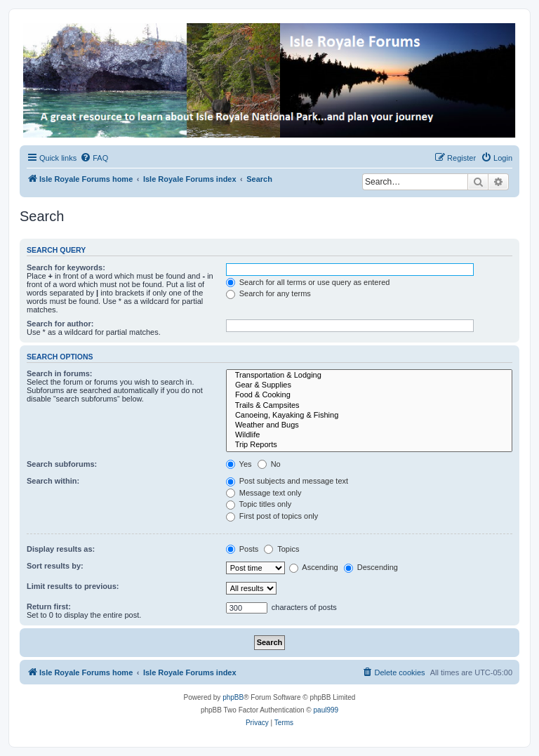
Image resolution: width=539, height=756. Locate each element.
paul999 (326, 710)
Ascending (314, 567)
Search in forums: (60, 373)
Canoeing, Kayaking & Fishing (369, 416)
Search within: (53, 481)
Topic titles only (259, 504)
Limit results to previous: (73, 586)
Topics (281, 549)
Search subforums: (62, 464)
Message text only (264, 493)
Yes (239, 464)
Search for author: (60, 324)
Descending (371, 567)
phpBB (233, 697)
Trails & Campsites (369, 406)
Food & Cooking (369, 395)
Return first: (49, 606)
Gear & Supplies (369, 385)
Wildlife (369, 435)
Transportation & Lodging (369, 376)
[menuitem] (94, 158)
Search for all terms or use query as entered (308, 282)
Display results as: (61, 549)
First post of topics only (272, 516)
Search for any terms (268, 293)
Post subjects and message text (287, 481)
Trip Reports (369, 445)
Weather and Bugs (369, 425)
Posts (242, 549)
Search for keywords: (66, 267)
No (269, 464)
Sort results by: (55, 566)
